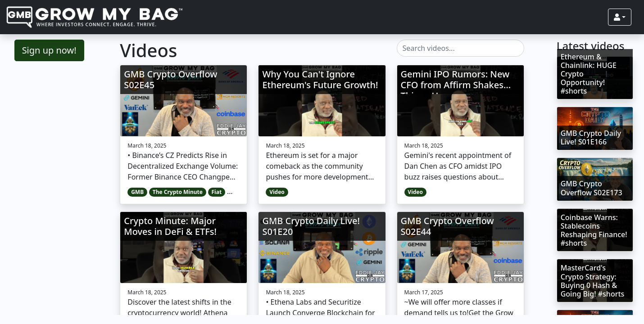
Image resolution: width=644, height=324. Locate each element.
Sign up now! (49, 50)
